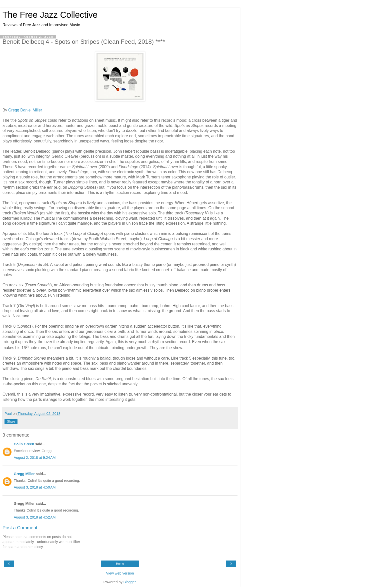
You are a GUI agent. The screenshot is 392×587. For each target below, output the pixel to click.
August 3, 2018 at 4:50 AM (35, 487)
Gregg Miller (24, 474)
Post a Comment (20, 528)
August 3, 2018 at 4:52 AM (35, 517)
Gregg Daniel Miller (25, 110)
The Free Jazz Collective (50, 15)
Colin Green (24, 444)
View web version (120, 573)
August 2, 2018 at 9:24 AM (35, 458)
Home (120, 564)
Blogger (130, 582)
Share (11, 422)
